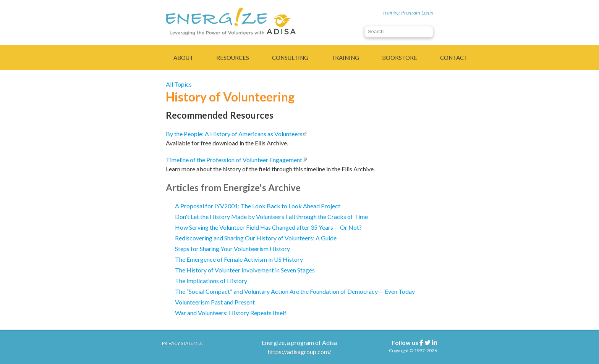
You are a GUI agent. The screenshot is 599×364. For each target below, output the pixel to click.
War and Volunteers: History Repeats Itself (231, 313)
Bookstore (400, 58)
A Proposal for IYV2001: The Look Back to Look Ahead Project (258, 206)
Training (345, 58)
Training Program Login (408, 12)
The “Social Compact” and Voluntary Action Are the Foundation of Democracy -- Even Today (295, 291)
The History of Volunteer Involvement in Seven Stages (245, 270)
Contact (454, 58)
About (183, 58)
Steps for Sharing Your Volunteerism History (232, 249)
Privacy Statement (184, 343)
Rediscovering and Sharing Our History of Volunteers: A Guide (256, 238)
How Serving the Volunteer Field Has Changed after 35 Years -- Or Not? (268, 227)
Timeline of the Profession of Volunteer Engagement (236, 160)
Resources (233, 58)
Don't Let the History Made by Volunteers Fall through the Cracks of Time (271, 217)
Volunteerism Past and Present (215, 302)
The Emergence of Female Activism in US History (239, 259)
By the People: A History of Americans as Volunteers (236, 134)
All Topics (179, 84)
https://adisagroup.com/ (299, 352)
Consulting (290, 58)
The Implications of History (211, 281)
